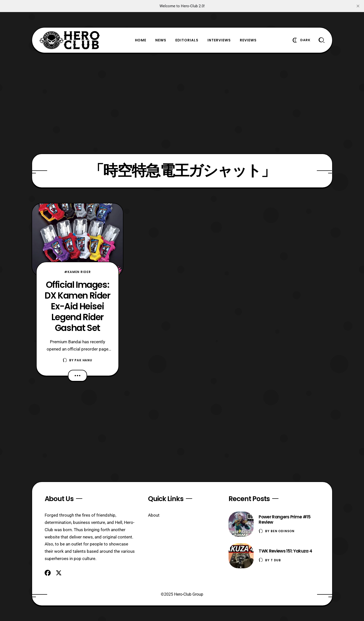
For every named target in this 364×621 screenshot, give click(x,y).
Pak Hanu (83, 360)
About (154, 515)
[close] (358, 6)
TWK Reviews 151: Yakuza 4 (285, 551)
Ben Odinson (283, 531)
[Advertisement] (182, 103)
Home (141, 40)
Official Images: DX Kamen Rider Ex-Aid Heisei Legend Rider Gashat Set (77, 306)
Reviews (248, 40)
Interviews (219, 40)
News (161, 40)
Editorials (187, 40)
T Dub (276, 560)
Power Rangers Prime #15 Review (284, 520)
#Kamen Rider (77, 272)
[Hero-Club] (70, 40)
